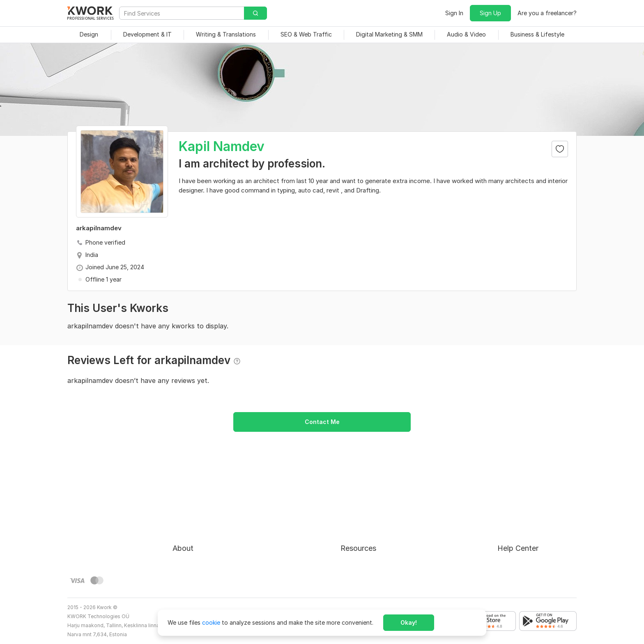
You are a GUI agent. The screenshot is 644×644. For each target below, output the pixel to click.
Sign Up (490, 13)
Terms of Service (196, 536)
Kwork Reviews (361, 565)
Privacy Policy (192, 551)
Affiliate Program (364, 551)
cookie (211, 622)
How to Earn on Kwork (371, 521)
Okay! (409, 622)
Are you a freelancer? (547, 13)
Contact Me (322, 422)
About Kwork (190, 506)
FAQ (503, 521)
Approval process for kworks (537, 506)
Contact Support (521, 536)
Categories (355, 536)
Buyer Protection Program (208, 521)
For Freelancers (361, 506)
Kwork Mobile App (365, 580)
